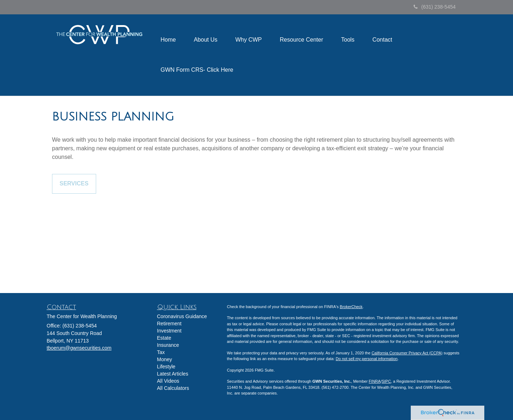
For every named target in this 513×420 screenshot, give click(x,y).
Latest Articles (173, 374)
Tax (161, 352)
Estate (164, 338)
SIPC (386, 381)
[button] (206, 40)
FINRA (375, 381)
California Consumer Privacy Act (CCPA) (407, 353)
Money (165, 359)
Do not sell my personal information (367, 359)
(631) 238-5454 (435, 7)
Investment (169, 331)
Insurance (168, 345)
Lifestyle (166, 367)
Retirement (169, 324)
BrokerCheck (351, 307)
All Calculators (173, 388)
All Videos (168, 381)
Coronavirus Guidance (182, 316)
